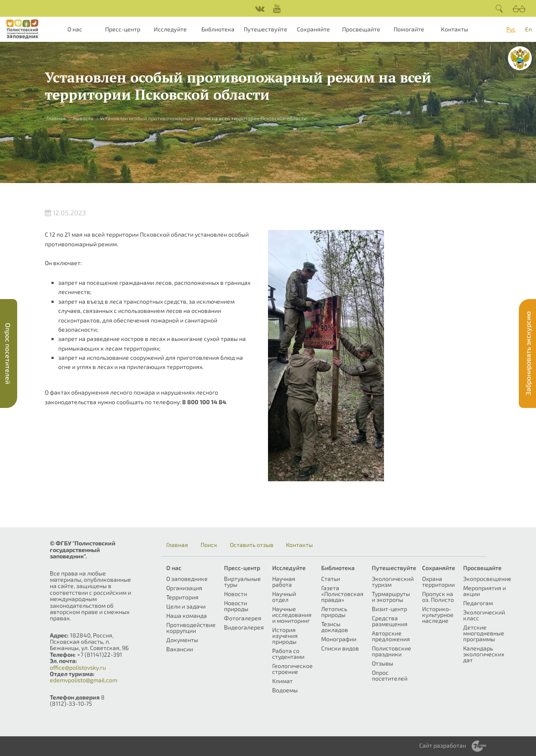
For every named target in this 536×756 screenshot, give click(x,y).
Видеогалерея (244, 627)
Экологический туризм (393, 582)
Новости (83, 118)
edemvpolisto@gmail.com (84, 680)
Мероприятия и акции (484, 591)
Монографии (339, 639)
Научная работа (284, 582)
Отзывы (383, 663)
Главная (56, 118)
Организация (184, 588)
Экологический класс (484, 615)
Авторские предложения (391, 636)
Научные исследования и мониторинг (292, 615)
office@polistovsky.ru (78, 667)
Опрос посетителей (390, 675)
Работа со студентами (288, 654)
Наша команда (187, 615)
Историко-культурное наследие (438, 615)
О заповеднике (187, 579)
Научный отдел (284, 597)
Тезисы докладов (335, 627)
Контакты (455, 29)
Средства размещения (390, 621)
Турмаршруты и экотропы (391, 597)
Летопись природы (334, 612)
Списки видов (340, 648)
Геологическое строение (292, 669)
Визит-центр (389, 609)
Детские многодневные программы (484, 633)
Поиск (209, 545)
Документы (182, 640)
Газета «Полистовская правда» (342, 594)
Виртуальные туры (242, 582)
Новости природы (236, 606)
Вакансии (180, 649)
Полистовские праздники (392, 651)
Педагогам (478, 603)
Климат (282, 681)
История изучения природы (285, 636)
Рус (511, 29)
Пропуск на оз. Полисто (438, 597)
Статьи (331, 579)
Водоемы (285, 690)
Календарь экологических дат (484, 654)
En (528, 29)
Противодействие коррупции (191, 628)
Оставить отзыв (252, 545)
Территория (182, 597)
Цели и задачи (186, 606)
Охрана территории (438, 582)
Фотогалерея (243, 618)
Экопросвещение (487, 579)
